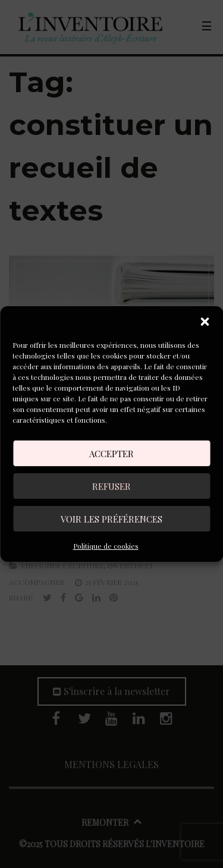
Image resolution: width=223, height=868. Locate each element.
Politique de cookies (106, 546)
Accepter (111, 454)
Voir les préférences (111, 519)
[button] (205, 322)
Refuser (111, 486)
